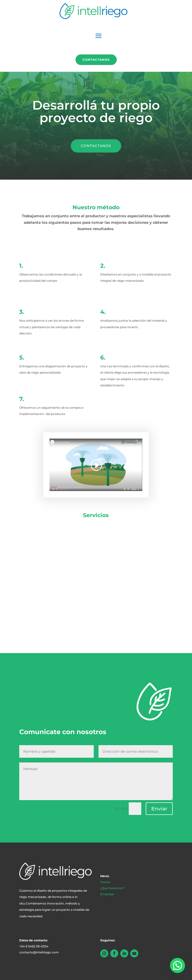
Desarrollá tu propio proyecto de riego (96, 112)
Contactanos (96, 60)
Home (105, 882)
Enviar (159, 809)
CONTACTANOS (96, 146)
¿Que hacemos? (112, 888)
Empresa (107, 894)
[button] (177, 965)
